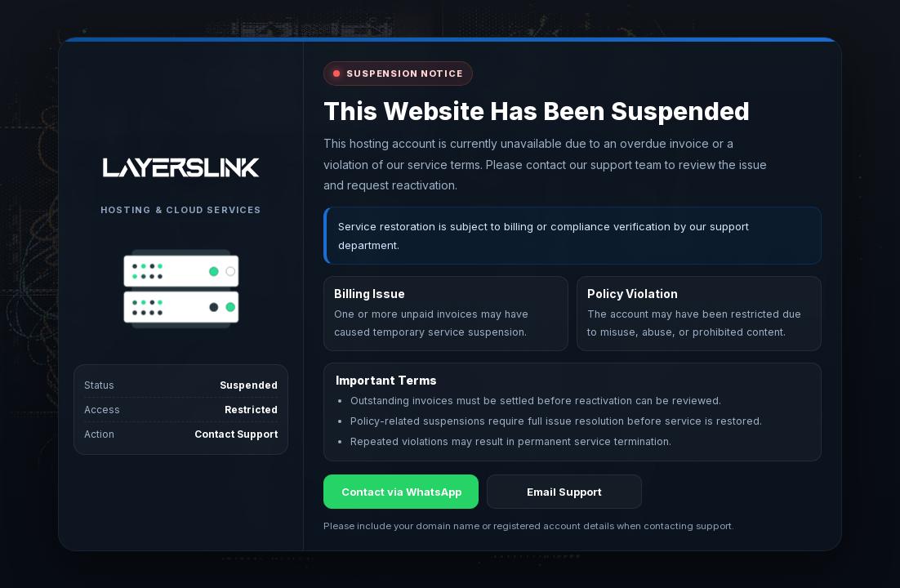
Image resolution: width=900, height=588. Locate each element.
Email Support (564, 492)
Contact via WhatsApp (401, 492)
